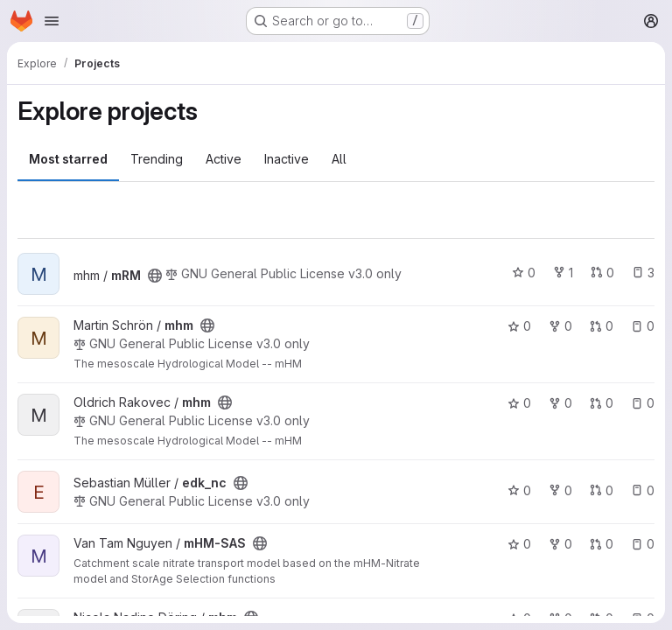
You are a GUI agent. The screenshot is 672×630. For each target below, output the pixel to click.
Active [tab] (224, 159)
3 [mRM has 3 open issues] (643, 273)
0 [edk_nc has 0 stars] (519, 490)
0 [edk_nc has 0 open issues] (643, 490)
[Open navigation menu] (52, 21)
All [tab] (339, 159)
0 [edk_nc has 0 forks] (560, 490)
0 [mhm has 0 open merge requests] (602, 326)
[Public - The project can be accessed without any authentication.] (155, 276)
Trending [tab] (157, 159)
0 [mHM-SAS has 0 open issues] (643, 544)
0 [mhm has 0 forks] (560, 326)
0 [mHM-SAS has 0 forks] (560, 544)
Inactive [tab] (287, 159)
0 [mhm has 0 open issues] (643, 326)
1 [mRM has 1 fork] (563, 273)
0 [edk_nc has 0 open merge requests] (602, 490)
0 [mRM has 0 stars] (524, 273)
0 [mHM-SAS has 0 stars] (519, 544)
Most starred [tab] (68, 159)
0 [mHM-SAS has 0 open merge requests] (602, 544)
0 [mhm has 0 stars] (519, 326)
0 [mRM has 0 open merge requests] (602, 273)
